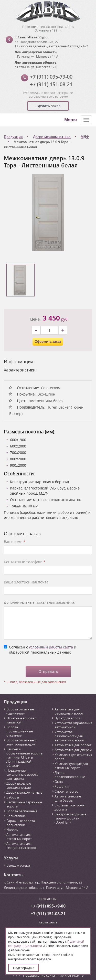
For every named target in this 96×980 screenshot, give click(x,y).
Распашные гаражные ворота (24, 804)
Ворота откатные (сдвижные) (20, 711)
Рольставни (16, 816)
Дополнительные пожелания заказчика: (40, 602)
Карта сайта (48, 922)
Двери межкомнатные (24, 792)
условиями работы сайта (51, 647)
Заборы (13, 797)
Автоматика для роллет (73, 745)
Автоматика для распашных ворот (69, 711)
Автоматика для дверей (73, 750)
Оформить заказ (48, 342)
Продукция (15, 702)
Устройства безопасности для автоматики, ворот (70, 736)
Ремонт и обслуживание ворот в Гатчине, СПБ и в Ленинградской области (24, 757)
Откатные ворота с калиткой (21, 720)
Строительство (66, 791)
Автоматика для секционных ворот (21, 846)
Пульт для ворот (67, 718)
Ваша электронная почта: (27, 582)
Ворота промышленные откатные (20, 731)
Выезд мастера (18, 865)
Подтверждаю (24, 968)
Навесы (12, 830)
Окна (59, 782)
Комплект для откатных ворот (73, 757)
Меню (71, 120)
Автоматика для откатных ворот (19, 837)
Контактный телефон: (25, 562)
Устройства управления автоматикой (73, 725)
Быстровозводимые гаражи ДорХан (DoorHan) (70, 818)
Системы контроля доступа (70, 807)
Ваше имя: (15, 542)
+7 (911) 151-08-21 (51, 84)
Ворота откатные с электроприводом (21, 742)
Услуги (11, 858)
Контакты (14, 875)
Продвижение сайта (39, 975)
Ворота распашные (22, 811)
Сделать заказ (48, 106)
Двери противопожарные (70, 775)
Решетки (62, 786)
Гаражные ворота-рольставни (21, 823)
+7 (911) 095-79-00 (51, 77)
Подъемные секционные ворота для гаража (22, 774)
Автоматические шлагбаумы (68, 798)
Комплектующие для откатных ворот (71, 766)
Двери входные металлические (19, 785)
